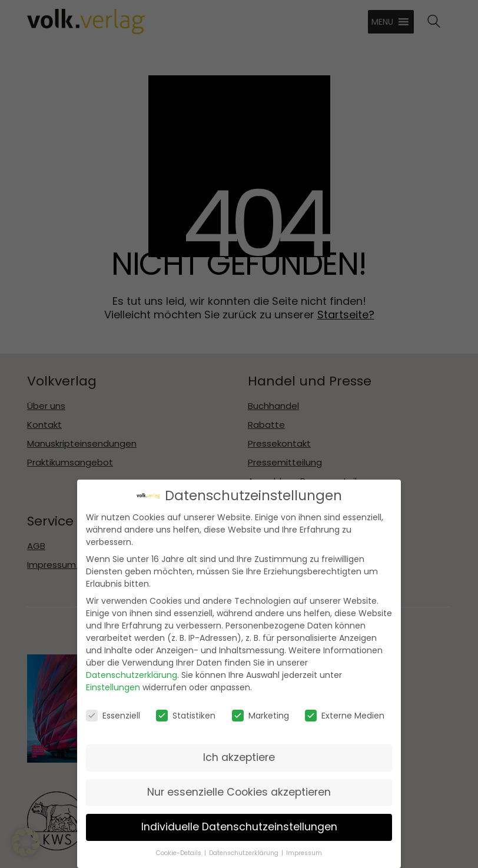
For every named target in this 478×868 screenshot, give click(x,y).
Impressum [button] (304, 849)
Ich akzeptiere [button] (239, 753)
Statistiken (186, 711)
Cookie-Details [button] (180, 849)
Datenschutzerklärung (132, 671)
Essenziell (113, 711)
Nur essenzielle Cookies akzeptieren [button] (239, 788)
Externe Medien (345, 711)
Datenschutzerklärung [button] (245, 849)
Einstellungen (113, 684)
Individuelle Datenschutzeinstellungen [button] (239, 823)
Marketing (260, 711)
